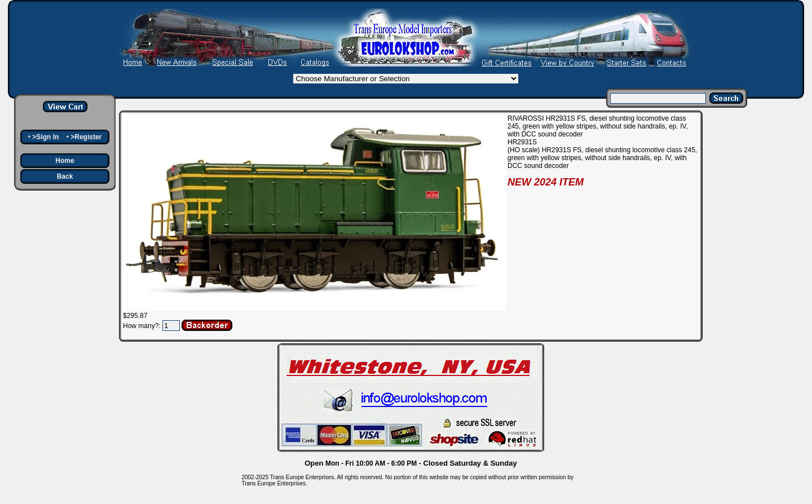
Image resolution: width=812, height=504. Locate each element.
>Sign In (45, 137)
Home (65, 161)
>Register (86, 137)
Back (65, 176)
